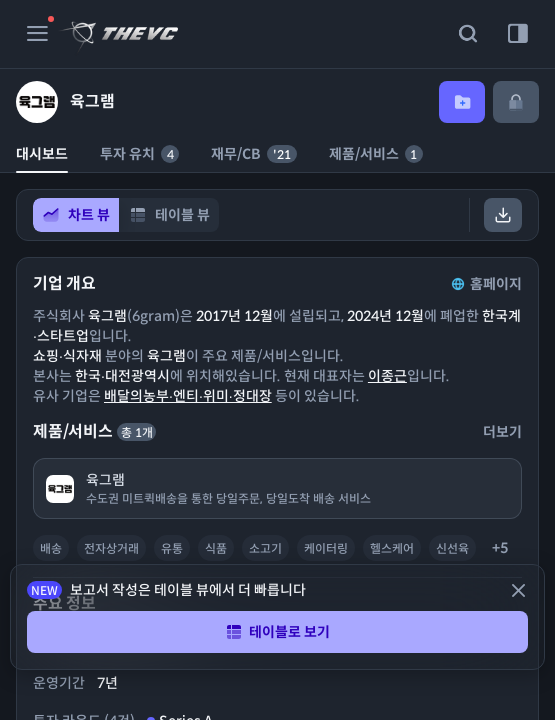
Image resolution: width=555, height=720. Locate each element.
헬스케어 (392, 548)
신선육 (452, 548)
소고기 (265, 548)
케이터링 (326, 548)
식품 (216, 548)
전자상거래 (111, 548)
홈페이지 (485, 284)
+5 (500, 548)
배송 (51, 548)
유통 (172, 548)
